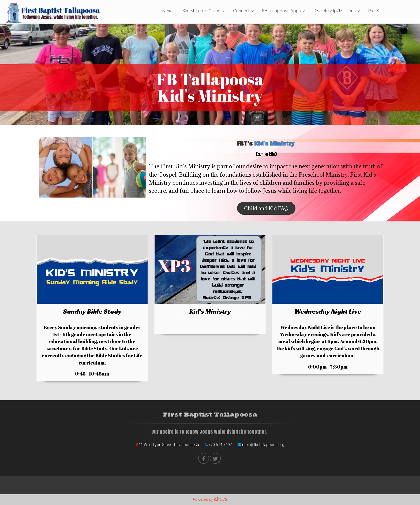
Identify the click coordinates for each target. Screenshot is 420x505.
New (167, 11)
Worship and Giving (202, 11)
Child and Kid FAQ (266, 208)
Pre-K (374, 11)
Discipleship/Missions (335, 11)
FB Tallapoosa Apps (282, 11)
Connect (241, 11)
